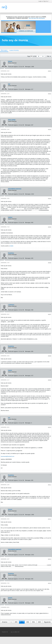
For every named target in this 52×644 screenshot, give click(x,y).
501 (33, 622)
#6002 (50, 94)
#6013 (50, 559)
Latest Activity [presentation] (14, 50)
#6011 (50, 485)
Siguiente (47, 622)
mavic (10, 370)
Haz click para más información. (37, 18)
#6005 (50, 227)
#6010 (50, 427)
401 (22, 622)
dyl (9, 84)
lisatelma (11, 253)
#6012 (50, 519)
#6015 (50, 608)
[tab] (14, 50)
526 (39, 622)
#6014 (50, 583)
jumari (10, 61)
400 (16, 622)
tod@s (12, 246)
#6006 (50, 263)
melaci (10, 217)
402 (28, 622)
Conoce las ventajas (26, 31)
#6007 (50, 314)
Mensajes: (28, 67)
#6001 (50, 71)
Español (5, 632)
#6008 (50, 356)
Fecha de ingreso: (13, 67)
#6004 (50, 199)
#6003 (50, 130)
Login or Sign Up (44, 1)
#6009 (50, 380)
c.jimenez (11, 305)
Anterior (5, 622)
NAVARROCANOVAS (15, 189)
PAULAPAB (12, 120)
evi (9, 418)
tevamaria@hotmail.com (8, 456)
